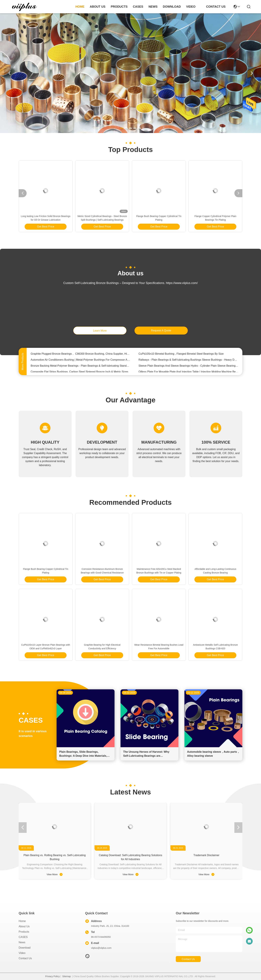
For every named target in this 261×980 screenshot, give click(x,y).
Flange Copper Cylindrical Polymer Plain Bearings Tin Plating (215, 218)
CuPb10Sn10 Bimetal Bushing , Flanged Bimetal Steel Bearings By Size (181, 355)
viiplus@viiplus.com (101, 948)
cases (138, 7)
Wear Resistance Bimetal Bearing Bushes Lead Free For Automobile (159, 647)
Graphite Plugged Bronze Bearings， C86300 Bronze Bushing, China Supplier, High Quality (81, 355)
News (22, 942)
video (191, 7)
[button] (122, 128)
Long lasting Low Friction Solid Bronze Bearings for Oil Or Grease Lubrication (46, 218)
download (172, 7)
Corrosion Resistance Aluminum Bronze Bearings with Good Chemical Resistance (102, 571)
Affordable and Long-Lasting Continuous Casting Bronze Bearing (215, 571)
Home (80, 7)
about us (98, 7)
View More (55, 874)
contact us (216, 7)
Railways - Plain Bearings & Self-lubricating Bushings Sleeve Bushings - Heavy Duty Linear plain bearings (188, 361)
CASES (23, 937)
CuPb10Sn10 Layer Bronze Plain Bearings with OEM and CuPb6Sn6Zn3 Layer (46, 647)
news (153, 7)
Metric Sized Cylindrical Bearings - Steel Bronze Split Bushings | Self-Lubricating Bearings (102, 218)
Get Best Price (46, 227)
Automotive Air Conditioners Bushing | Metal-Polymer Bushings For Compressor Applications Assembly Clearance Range (81, 361)
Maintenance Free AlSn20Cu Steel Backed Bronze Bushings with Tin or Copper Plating (159, 571)
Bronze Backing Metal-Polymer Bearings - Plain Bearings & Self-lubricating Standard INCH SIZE (81, 367)
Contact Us (25, 958)
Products (24, 932)
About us (24, 926)
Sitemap (66, 976)
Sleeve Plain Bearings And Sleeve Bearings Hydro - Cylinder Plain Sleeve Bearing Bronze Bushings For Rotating (188, 367)
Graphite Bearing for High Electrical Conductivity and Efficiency (102, 647)
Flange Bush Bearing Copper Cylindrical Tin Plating (159, 218)
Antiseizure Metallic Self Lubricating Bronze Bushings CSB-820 (215, 647)
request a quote (161, 330)
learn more (100, 331)
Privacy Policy (53, 976)
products (119, 7)
